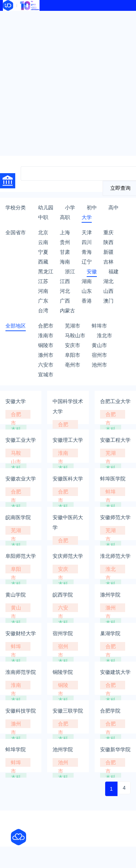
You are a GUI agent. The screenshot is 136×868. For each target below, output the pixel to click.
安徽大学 (16, 401)
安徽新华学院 (115, 749)
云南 (43, 242)
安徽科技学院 (21, 711)
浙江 (70, 271)
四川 (87, 242)
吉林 (108, 262)
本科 (16, 429)
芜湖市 (73, 326)
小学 (70, 208)
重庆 (108, 232)
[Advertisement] (68, 82)
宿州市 (99, 355)
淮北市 (104, 335)
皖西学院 (63, 595)
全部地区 (16, 326)
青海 (87, 252)
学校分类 (16, 208)
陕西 (108, 242)
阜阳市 (73, 355)
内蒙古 (67, 311)
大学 (87, 217)
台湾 (43, 311)
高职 (65, 217)
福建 (114, 271)
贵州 (65, 242)
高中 (114, 208)
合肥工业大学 (115, 401)
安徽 (92, 271)
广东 (43, 301)
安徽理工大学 (68, 440)
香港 (87, 301)
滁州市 (46, 355)
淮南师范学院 (21, 672)
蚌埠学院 (16, 749)
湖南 (87, 281)
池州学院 (63, 749)
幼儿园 (46, 208)
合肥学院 (110, 711)
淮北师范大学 (115, 556)
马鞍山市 (75, 335)
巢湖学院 (110, 633)
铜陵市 (46, 345)
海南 (65, 262)
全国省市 (16, 232)
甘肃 (65, 252)
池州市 (99, 365)
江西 (65, 281)
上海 (65, 232)
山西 (108, 291)
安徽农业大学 (21, 479)
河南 (43, 291)
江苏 (43, 281)
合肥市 (46, 326)
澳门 (108, 301)
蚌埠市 (99, 326)
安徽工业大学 (21, 440)
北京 (43, 232)
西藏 (43, 262)
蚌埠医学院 (113, 479)
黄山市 (99, 345)
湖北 (108, 281)
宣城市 (46, 375)
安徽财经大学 (21, 633)
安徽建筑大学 (115, 672)
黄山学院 (16, 595)
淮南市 (46, 335)
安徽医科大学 (68, 479)
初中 (92, 208)
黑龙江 (46, 271)
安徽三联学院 (68, 711)
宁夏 (43, 252)
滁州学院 (110, 595)
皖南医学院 (18, 517)
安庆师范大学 (68, 556)
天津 (87, 232)
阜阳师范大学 (21, 556)
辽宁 (87, 262)
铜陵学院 (63, 672)
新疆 (108, 252)
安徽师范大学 (115, 517)
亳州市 (73, 365)
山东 (87, 291)
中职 (43, 217)
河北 (65, 291)
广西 (65, 301)
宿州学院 (63, 633)
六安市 (46, 365)
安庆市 (73, 345)
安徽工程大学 (115, 440)
